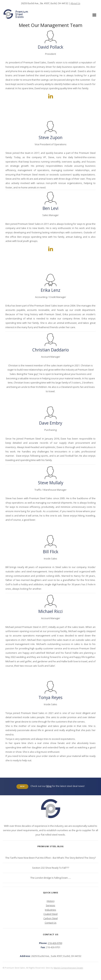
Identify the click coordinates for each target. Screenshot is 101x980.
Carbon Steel (51, 918)
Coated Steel (51, 914)
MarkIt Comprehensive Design (68, 968)
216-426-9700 (55, 943)
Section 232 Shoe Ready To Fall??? (51, 868)
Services (51, 905)
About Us (75, 3)
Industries (51, 910)
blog (49, 786)
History (51, 901)
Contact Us (51, 923)
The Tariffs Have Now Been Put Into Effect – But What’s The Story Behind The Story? (51, 858)
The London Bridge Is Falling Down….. (51, 878)
